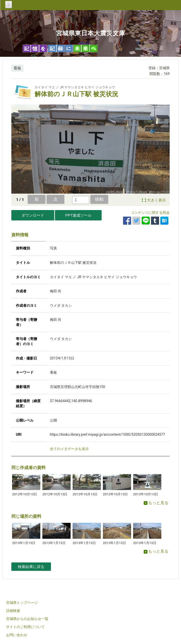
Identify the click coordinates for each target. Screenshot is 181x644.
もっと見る (156, 503)
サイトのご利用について (25, 627)
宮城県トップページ (22, 603)
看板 (17, 68)
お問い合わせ (17, 635)
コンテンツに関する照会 (150, 213)
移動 (99, 199)
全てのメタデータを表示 (69, 449)
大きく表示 (156, 200)
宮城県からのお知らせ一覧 (27, 619)
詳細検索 (13, 611)
